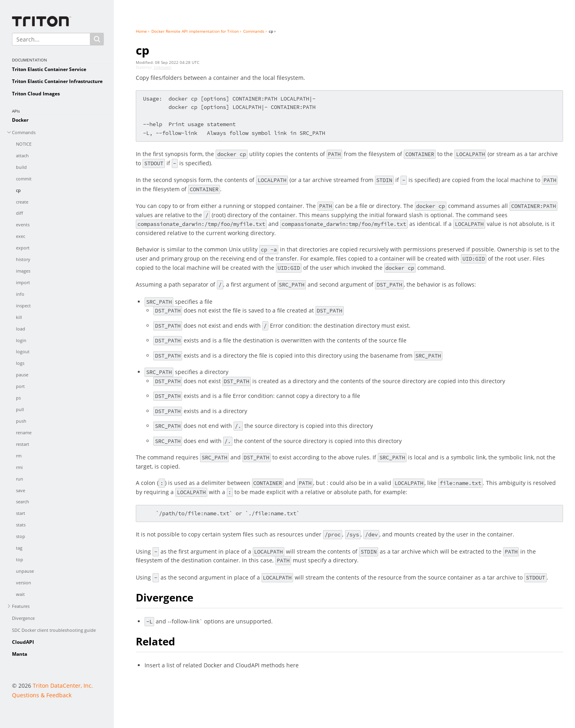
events (23, 225)
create (22, 202)
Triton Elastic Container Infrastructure (57, 81)
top (20, 559)
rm (19, 456)
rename (24, 432)
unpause (25, 571)
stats (21, 525)
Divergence (23, 618)
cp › (272, 31)
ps (18, 398)
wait (20, 594)
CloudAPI (23, 642)
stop (21, 536)
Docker (20, 120)
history (23, 259)
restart (23, 444)
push (21, 421)
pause (22, 375)
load (21, 329)
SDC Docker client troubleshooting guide (54, 630)
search (23, 501)
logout (23, 351)
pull (20, 409)
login (21, 340)
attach (22, 155)
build (21, 167)
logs (20, 363)
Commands (24, 132)
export (23, 248)
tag (19, 548)
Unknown (163, 67)
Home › (143, 31)
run (20, 479)
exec (21, 236)
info (20, 294)
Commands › (255, 31)
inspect (23, 306)
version (24, 583)
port (20, 386)
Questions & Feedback (42, 695)
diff (19, 213)
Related (155, 641)
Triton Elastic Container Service (49, 69)
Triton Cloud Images (36, 94)
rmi (19, 467)
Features (21, 606)
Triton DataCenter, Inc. (63, 685)
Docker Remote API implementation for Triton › (196, 31)
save (21, 490)
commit (24, 179)
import (23, 282)
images (23, 271)
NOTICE (24, 144)
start (21, 513)
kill (19, 317)
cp (18, 190)
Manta (20, 654)
